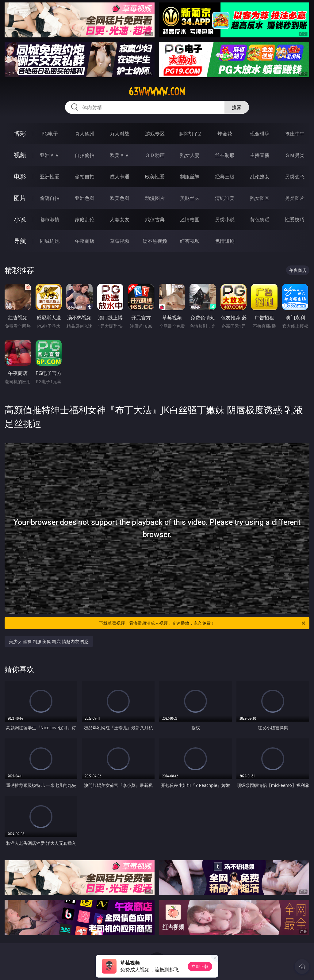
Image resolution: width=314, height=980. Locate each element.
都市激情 (50, 219)
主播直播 (260, 155)
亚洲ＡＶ (50, 155)
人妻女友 (120, 219)
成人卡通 (120, 177)
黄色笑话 (260, 219)
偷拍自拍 (85, 177)
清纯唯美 (225, 198)
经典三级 (225, 177)
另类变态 (295, 177)
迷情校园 (190, 219)
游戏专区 (155, 134)
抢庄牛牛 (295, 134)
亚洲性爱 (50, 177)
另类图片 (295, 198)
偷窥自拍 (50, 198)
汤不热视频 (155, 241)
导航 (20, 241)
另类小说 (225, 219)
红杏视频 (190, 241)
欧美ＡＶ (120, 155)
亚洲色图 (85, 198)
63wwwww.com (157, 92)
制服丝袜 (190, 177)
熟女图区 (260, 198)
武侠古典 (155, 219)
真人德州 (85, 134)
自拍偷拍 (85, 155)
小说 (20, 219)
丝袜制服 (225, 155)
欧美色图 (120, 198)
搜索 (237, 107)
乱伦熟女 (260, 177)
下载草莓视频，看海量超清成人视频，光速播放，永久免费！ (203, 623)
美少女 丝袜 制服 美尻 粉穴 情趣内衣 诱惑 (49, 641)
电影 (20, 176)
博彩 (20, 133)
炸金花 (225, 134)
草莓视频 (120, 241)
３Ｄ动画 (155, 155)
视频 (20, 155)
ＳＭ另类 (295, 155)
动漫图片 (155, 198)
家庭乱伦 (85, 219)
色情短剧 (225, 241)
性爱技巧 (295, 219)
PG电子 (50, 134)
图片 (20, 198)
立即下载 (200, 966)
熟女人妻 (190, 155)
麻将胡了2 (190, 134)
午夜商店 (85, 241)
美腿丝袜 (190, 198)
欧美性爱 (155, 177)
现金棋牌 (260, 134)
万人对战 (120, 134)
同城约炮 (50, 241)
